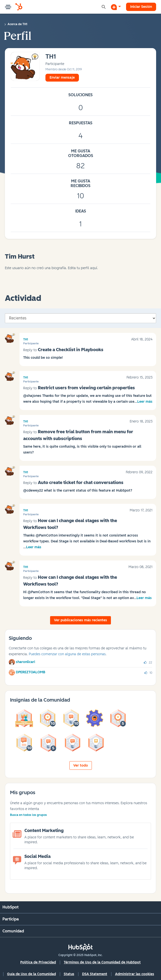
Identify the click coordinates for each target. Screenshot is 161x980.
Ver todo (81, 765)
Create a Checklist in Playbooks (71, 350)
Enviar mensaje (62, 78)
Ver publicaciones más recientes (80, 620)
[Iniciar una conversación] (116, 7)
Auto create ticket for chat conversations (81, 483)
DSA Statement (95, 974)
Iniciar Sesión (141, 7)
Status (69, 974)
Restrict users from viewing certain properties (86, 388)
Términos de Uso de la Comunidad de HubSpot (102, 962)
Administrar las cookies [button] (135, 974)
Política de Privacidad (38, 962)
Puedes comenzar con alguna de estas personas (67, 654)
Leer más (145, 402)
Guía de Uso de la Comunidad (32, 974)
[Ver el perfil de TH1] (51, 57)
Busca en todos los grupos (28, 815)
